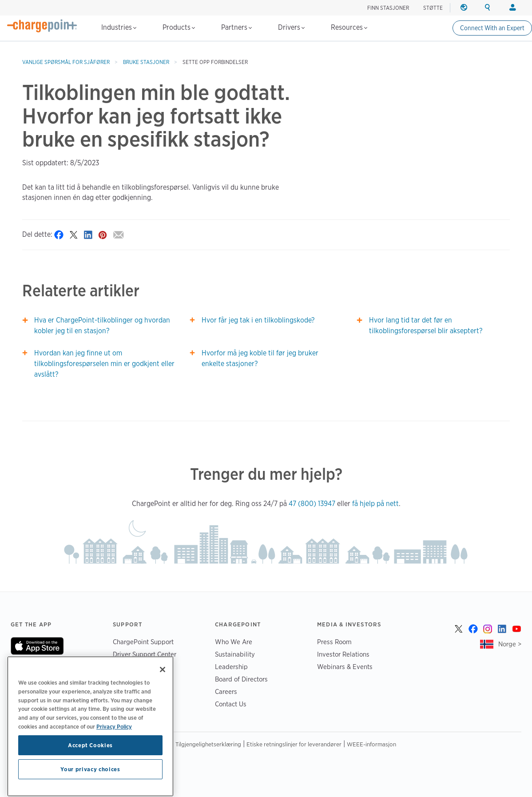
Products (179, 27)
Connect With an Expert (492, 28)
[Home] (42, 26)
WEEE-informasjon (371, 744)
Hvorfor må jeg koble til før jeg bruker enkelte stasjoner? (260, 358)
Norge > (510, 644)
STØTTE (433, 8)
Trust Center (130, 667)
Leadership (231, 667)
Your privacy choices (90, 782)
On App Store (37, 646)
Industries (119, 27)
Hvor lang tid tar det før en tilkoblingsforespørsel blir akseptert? (426, 325)
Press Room (334, 642)
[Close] (163, 683)
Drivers (291, 27)
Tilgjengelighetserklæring (208, 744)
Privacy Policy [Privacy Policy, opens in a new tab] (114, 739)
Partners (236, 27)
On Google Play (41, 666)
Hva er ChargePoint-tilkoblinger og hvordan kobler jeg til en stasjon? (102, 325)
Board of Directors (241, 679)
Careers (226, 691)
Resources (349, 27)
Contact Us (231, 704)
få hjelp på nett (375, 504)
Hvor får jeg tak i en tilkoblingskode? (258, 320)
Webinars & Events (345, 667)
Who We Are (234, 642)
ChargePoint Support (143, 642)
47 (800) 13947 (312, 504)
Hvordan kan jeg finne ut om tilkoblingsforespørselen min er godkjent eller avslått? (104, 364)
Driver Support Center (145, 654)
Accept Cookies (90, 758)
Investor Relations (343, 654)
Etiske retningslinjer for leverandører (294, 744)
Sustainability (235, 654)
